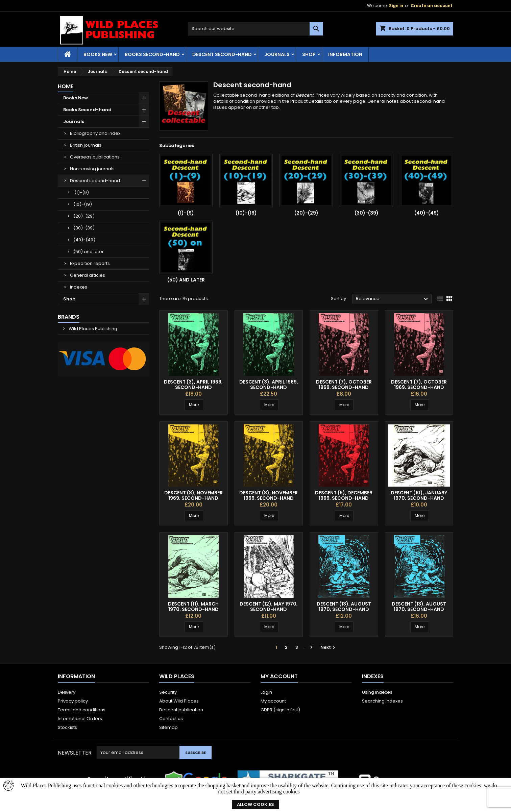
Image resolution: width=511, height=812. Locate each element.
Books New (98, 54)
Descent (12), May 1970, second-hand (269, 607)
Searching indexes (382, 701)
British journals (86, 145)
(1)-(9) (81, 192)
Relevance (393, 299)
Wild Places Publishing (92, 329)
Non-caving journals (92, 169)
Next (329, 647)
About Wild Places (179, 701)
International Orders (80, 719)
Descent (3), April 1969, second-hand (193, 385)
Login (266, 692)
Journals (277, 54)
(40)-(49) (84, 240)
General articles (88, 275)
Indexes (79, 287)
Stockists (67, 727)
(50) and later (89, 252)
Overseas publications (95, 157)
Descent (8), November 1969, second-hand (193, 495)
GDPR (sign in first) (280, 710)
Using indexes (377, 692)
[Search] (255, 29)
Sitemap (168, 727)
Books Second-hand (152, 54)
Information (345, 54)
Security (168, 692)
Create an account (432, 6)
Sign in (396, 6)
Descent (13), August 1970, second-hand (344, 607)
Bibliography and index (95, 133)
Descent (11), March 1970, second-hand (193, 607)
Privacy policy (73, 701)
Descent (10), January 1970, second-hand (419, 495)
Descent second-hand (222, 54)
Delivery (67, 692)
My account (273, 701)
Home (66, 86)
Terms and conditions (82, 710)
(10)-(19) (83, 204)
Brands (69, 317)
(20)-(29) (84, 216)
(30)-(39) (84, 228)
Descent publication (181, 710)
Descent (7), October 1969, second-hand (344, 385)
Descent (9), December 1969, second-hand (344, 495)
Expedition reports (90, 263)
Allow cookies (255, 804)
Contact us (171, 719)
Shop (309, 54)
